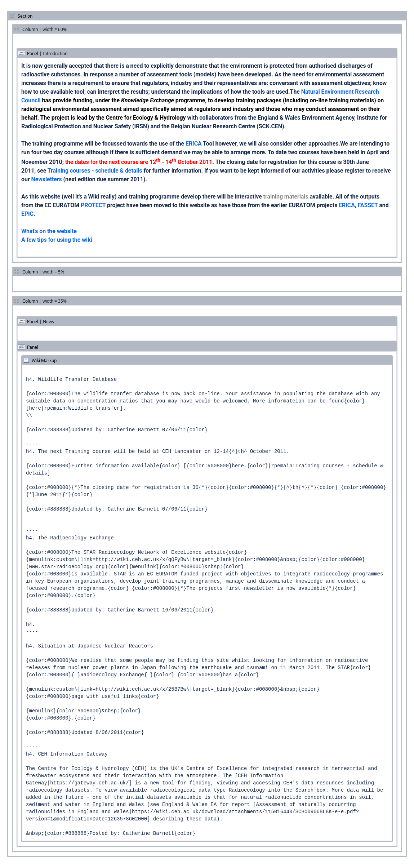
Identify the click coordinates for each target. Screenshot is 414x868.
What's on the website (49, 231)
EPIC (27, 214)
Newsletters (46, 179)
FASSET (368, 205)
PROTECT (93, 205)
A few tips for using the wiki (57, 240)
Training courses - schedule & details (95, 171)
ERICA (194, 144)
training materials (286, 197)
